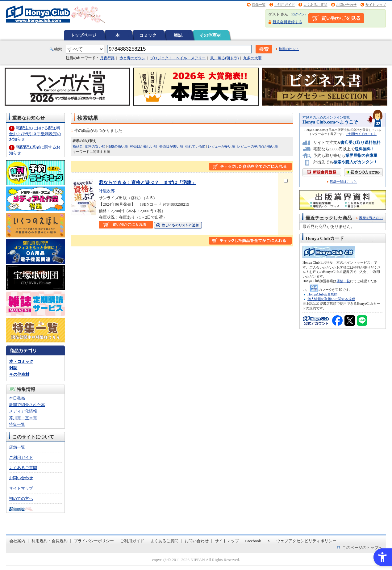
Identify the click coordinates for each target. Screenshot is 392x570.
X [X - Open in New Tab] (269, 541)
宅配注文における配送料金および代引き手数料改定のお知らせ (35, 134)
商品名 (78, 146)
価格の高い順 (118, 146)
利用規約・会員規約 (50, 541)
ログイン (298, 14)
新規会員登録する (287, 22)
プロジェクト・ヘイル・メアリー (178, 58)
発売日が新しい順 (144, 146)
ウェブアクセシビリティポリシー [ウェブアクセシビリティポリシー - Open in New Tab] (306, 541)
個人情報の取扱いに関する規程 (331, 299)
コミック (148, 35)
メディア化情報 (23, 411)
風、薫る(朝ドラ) (224, 58)
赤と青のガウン (132, 58)
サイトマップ (376, 5)
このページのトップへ (362, 548)
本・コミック (21, 361)
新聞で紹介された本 (27, 405)
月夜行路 (107, 58)
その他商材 (210, 35)
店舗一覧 (259, 5)
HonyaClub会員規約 (322, 294)
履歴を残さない (371, 218)
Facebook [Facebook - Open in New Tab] (253, 541)
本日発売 (17, 398)
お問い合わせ (346, 5)
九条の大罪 (252, 58)
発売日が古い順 (171, 146)
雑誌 (178, 35)
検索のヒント (289, 49)
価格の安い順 (95, 146)
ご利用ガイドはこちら (361, 134)
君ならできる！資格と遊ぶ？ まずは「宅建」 (147, 182)
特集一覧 (17, 424)
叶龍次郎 (107, 191)
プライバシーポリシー (94, 541)
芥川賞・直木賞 (23, 418)
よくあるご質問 (315, 5)
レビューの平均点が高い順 (257, 146)
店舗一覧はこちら (343, 182)
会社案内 (17, 541)
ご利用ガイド (285, 5)
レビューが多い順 (221, 146)
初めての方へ (21, 499)
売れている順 (195, 146)
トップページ (83, 35)
